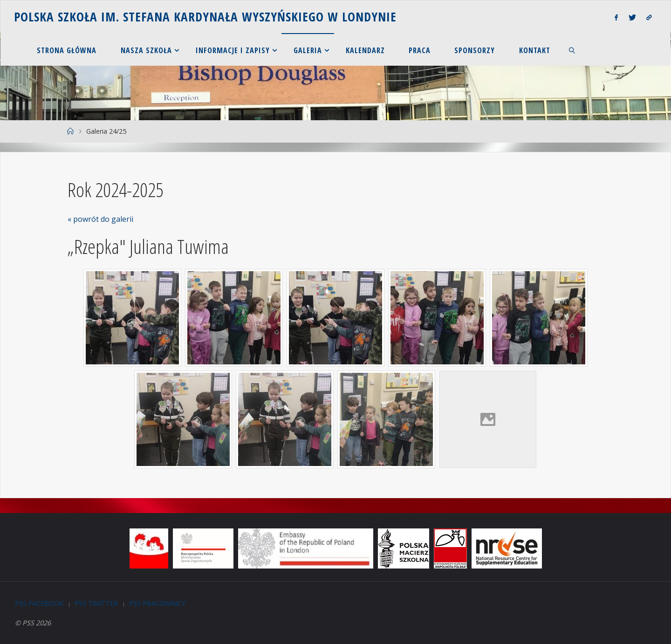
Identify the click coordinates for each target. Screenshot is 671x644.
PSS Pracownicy (157, 603)
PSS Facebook (39, 603)
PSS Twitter (96, 603)
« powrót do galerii (100, 219)
